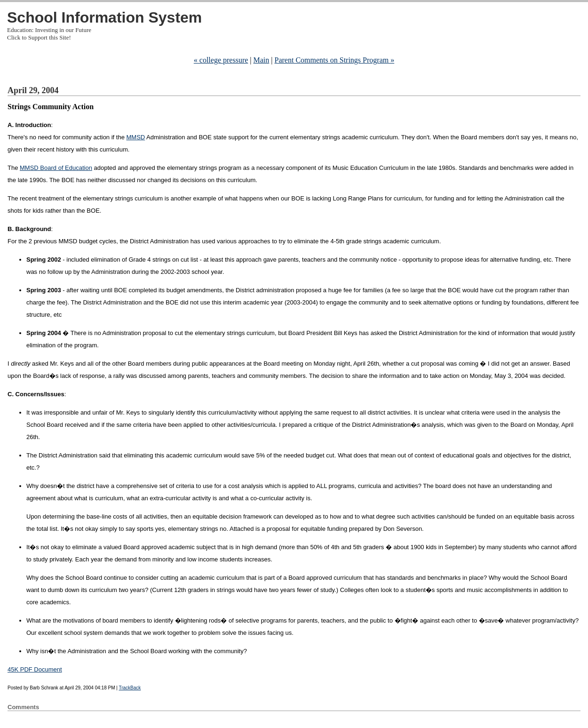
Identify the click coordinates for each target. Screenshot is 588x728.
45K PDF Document (35, 669)
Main (262, 60)
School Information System (104, 17)
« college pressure (221, 60)
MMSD (136, 137)
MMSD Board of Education (56, 168)
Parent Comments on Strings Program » (335, 60)
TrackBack (130, 688)
